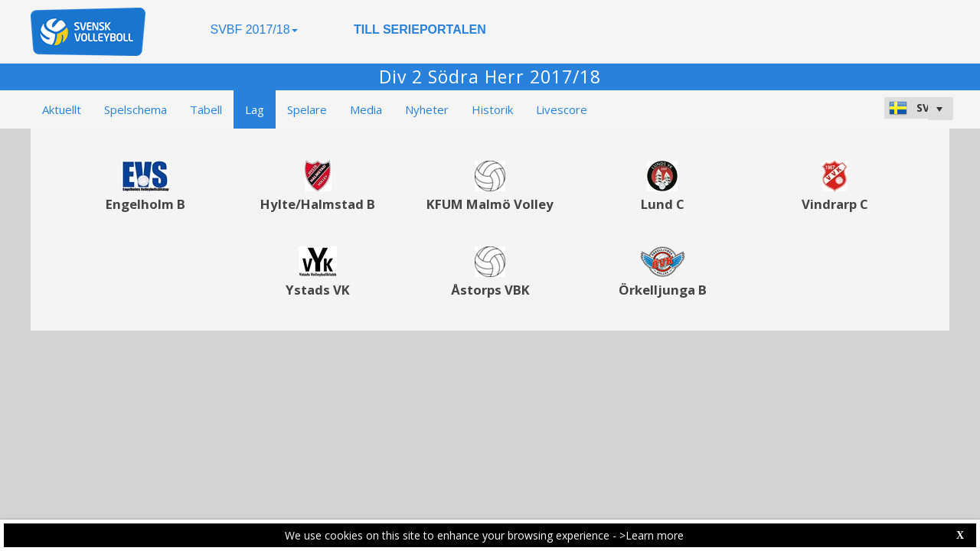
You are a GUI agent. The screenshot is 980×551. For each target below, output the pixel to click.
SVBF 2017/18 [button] (253, 29)
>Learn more (652, 535)
